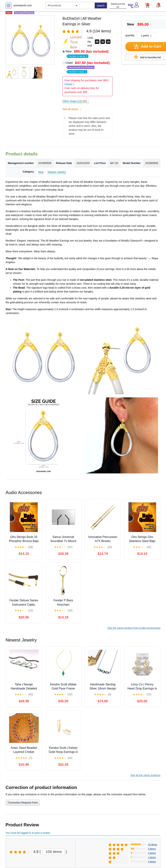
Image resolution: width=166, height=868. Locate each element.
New (87, 53)
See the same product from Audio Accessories (134, 628)
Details (68, 84)
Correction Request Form (23, 802)
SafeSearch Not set (118, 5)
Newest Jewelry (57, 172)
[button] (158, 5)
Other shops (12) (76, 101)
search (101, 6)
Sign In (131, 6)
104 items (54, 852)
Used (88, 67)
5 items (152, 849)
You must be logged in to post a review (28, 833)
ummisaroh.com (23, 5)
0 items (152, 862)
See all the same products (145, 775)
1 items (152, 857)
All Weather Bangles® (45, 197)
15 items (153, 844)
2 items (152, 853)
